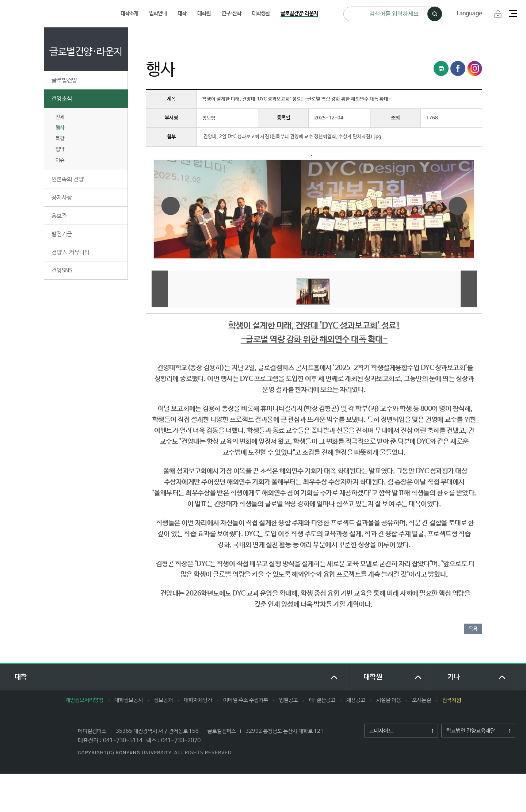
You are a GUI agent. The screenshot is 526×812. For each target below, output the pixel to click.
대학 (182, 13)
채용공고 (356, 700)
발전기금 (62, 234)
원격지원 (451, 700)
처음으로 (155, 35)
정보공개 (163, 700)
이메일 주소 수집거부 (246, 700)
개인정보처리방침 (84, 700)
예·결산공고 (322, 700)
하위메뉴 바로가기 (0, 0)
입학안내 (158, 13)
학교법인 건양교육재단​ (468, 731)
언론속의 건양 (68, 179)
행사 (60, 128)
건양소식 (62, 99)
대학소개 (129, 13)
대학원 (204, 13)
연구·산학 (231, 13)
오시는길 (422, 700)
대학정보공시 (129, 700)
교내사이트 (379, 731)
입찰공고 (289, 700)
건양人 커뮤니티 (70, 252)
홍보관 (59, 216)
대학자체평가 (198, 700)
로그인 (498, 14)
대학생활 (261, 13)
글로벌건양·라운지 (299, 13)
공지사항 (62, 198)
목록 (473, 629)
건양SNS (62, 271)
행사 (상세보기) (265, 35)
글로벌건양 (64, 81)
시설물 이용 (389, 700)
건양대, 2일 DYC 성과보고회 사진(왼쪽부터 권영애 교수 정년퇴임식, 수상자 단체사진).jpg (292, 137)
